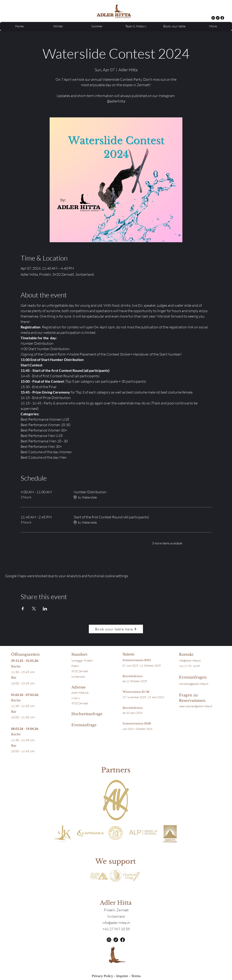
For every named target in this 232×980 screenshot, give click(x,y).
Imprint (122, 976)
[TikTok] (218, 18)
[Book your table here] (116, 629)
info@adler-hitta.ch (190, 661)
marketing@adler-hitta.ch (194, 684)
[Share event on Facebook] (23, 609)
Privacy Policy (102, 976)
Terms (136, 976)
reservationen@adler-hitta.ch (196, 706)
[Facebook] (222, 18)
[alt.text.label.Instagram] (213, 18)
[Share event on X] (34, 609)
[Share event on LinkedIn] (45, 609)
